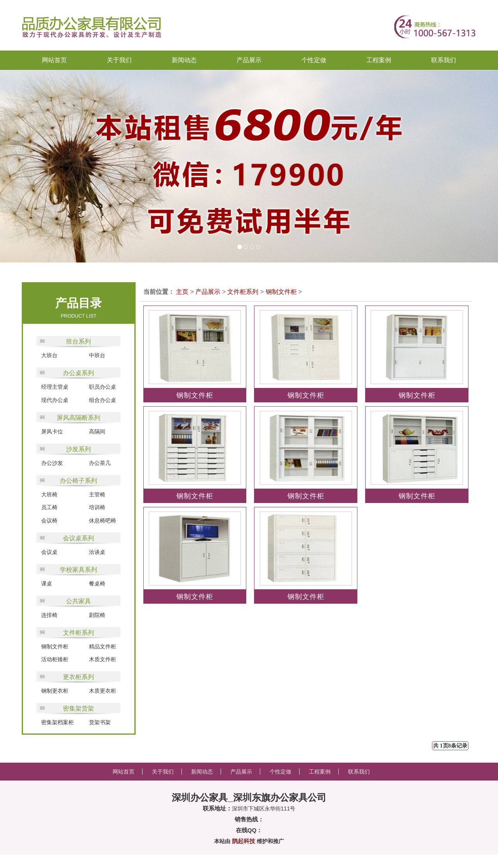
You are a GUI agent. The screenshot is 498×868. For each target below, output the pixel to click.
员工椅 (49, 507)
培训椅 (97, 507)
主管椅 (97, 494)
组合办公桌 (103, 400)
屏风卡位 (52, 431)
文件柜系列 (78, 633)
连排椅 (49, 615)
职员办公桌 (103, 387)
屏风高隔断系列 (78, 418)
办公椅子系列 (78, 481)
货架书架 (100, 722)
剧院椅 (97, 615)
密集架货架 (78, 708)
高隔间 (97, 431)
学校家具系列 (78, 570)
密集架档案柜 (57, 722)
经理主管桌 (55, 387)
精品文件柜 (103, 646)
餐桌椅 (97, 583)
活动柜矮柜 (55, 659)
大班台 (49, 355)
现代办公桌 (55, 400)
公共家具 (78, 601)
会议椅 (49, 520)
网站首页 (54, 60)
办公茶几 (100, 463)
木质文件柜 (103, 659)
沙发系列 (78, 449)
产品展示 (208, 292)
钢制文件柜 (55, 646)
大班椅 (49, 494)
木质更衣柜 (103, 691)
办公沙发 (52, 463)
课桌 (47, 583)
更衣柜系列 (78, 677)
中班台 (97, 355)
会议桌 (49, 552)
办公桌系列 (78, 373)
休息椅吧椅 (103, 520)
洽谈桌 (97, 552)
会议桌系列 (78, 538)
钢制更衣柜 (55, 691)
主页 (182, 292)
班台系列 (78, 341)
